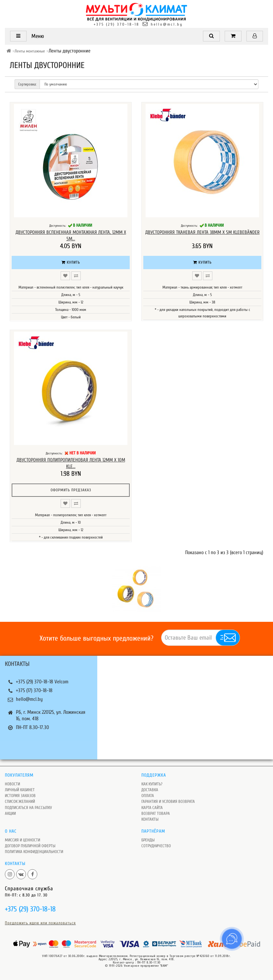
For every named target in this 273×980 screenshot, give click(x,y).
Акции (10, 813)
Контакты (150, 819)
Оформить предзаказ (71, 490)
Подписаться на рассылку (28, 808)
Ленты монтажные (30, 51)
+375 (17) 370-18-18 (34, 690)
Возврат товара (156, 813)
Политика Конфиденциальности (34, 852)
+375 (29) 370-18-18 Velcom (42, 682)
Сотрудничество (156, 846)
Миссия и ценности (23, 840)
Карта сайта (152, 808)
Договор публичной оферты (30, 846)
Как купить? (152, 784)
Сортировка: (27, 84)
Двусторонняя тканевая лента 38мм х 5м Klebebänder (202, 232)
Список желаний (20, 801)
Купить (71, 262)
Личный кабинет (20, 790)
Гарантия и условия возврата (168, 801)
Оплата (148, 796)
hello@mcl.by (167, 24)
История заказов (20, 796)
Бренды (148, 840)
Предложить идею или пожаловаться (40, 923)
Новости (12, 784)
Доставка (150, 790)
